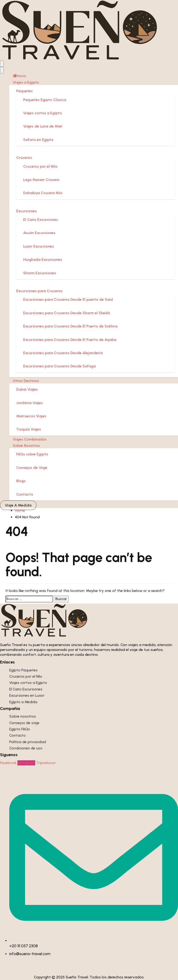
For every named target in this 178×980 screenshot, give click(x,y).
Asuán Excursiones (39, 233)
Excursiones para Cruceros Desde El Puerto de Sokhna (70, 326)
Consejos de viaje (24, 723)
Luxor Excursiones (39, 246)
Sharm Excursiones (40, 273)
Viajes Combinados (30, 439)
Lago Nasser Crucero (41, 180)
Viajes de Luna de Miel (43, 126)
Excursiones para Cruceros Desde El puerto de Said (68, 299)
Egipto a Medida (23, 702)
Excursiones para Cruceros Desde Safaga (59, 366)
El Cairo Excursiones (41, 220)
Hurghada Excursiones (43, 260)
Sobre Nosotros (26, 446)
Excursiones (27, 211)
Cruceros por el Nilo (40, 166)
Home (20, 511)
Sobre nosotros (23, 716)
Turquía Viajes (29, 429)
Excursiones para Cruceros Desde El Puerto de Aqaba (70, 340)
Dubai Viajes (27, 389)
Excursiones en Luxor (27, 695)
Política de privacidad (28, 742)
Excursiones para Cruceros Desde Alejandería (63, 353)
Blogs (21, 481)
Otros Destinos (26, 381)
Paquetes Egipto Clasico (45, 100)
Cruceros (24, 158)
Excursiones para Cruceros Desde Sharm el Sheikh (67, 313)
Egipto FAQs (20, 729)
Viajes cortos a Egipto (43, 113)
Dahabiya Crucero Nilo (43, 193)
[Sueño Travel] (80, 30)
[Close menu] (2, 70)
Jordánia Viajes (30, 403)
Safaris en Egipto (38, 140)
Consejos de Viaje (32, 468)
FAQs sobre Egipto (32, 454)
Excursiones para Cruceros (39, 291)
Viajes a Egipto (26, 82)
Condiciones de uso (26, 748)
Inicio (19, 76)
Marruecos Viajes (31, 416)
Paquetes (24, 91)
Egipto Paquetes (23, 670)
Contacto (25, 494)
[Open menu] (2, 64)
